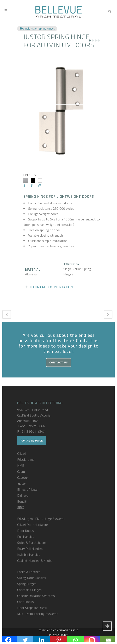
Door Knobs (26, 531)
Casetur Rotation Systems (36, 596)
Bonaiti (22, 501)
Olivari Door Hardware (33, 525)
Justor (22, 483)
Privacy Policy (58, 635)
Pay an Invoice (32, 440)
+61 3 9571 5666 (33, 426)
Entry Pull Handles (30, 549)
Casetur (23, 477)
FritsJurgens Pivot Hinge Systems (41, 519)
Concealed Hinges (29, 590)
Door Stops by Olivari (32, 608)
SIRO (21, 507)
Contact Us (59, 362)
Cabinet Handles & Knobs (35, 561)
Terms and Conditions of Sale (58, 630)
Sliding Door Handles (32, 578)
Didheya (23, 495)
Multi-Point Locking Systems (38, 614)
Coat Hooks (25, 602)
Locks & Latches (29, 572)
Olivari (21, 454)
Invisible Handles (29, 555)
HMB (21, 465)
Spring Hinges (27, 584)
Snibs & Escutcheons (32, 543)
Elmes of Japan (28, 489)
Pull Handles (26, 537)
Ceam (21, 471)
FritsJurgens (26, 459)
